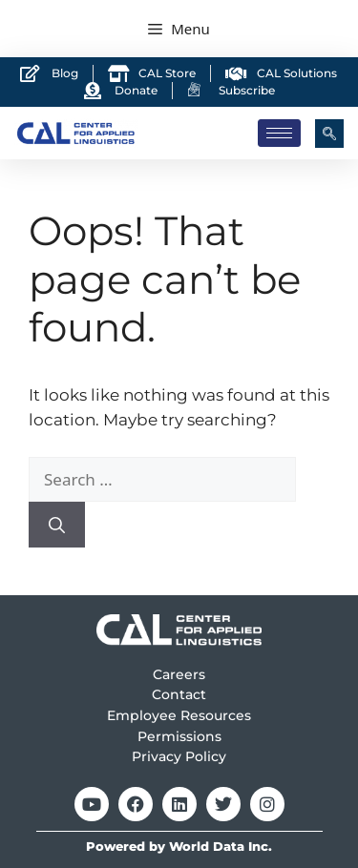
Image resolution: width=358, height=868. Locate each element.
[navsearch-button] (329, 134)
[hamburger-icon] (279, 133)
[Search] (57, 525)
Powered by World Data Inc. (179, 847)
